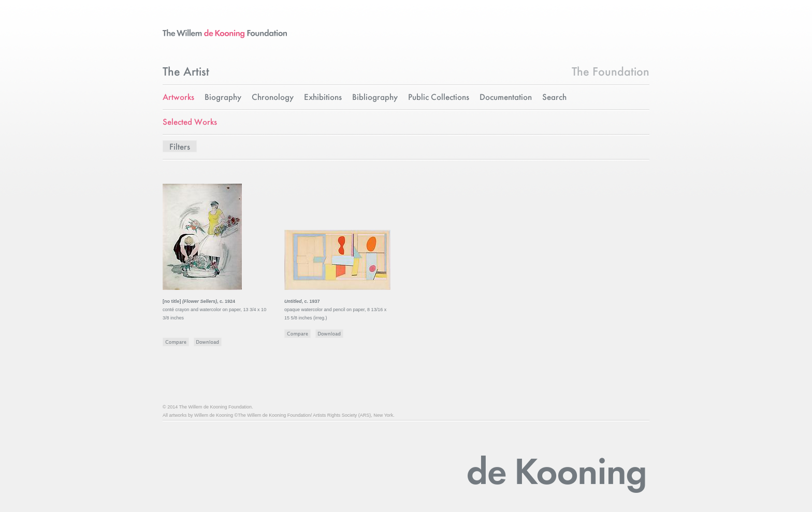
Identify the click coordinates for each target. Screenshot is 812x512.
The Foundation (611, 72)
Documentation (506, 98)
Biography (223, 98)
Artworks (178, 98)
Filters (180, 147)
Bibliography (375, 98)
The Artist (186, 72)
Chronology (273, 98)
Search (554, 98)
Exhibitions (323, 98)
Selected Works (190, 122)
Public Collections (439, 98)
